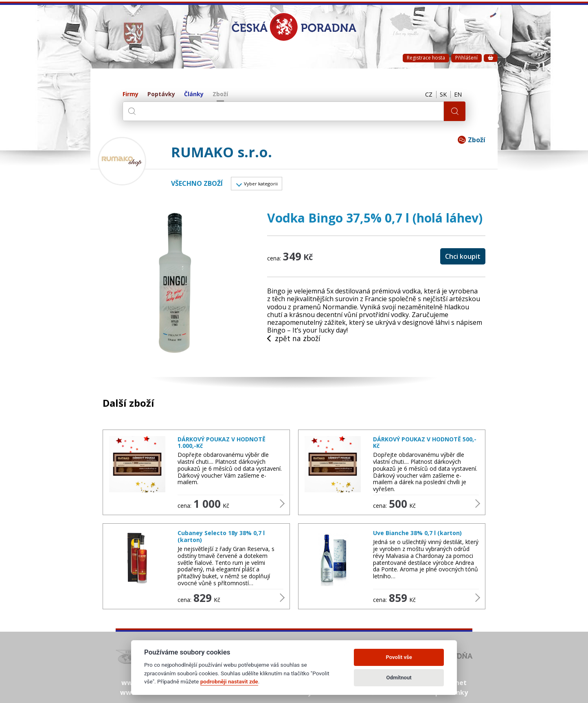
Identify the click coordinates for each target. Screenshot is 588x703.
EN (457, 95)
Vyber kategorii (265, 185)
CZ (425, 95)
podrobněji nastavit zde (229, 681)
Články (194, 94)
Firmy (131, 94)
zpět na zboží (294, 341)
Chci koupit (463, 258)
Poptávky (161, 94)
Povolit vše (399, 657)
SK (441, 95)
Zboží (220, 94)
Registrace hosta (426, 58)
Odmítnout (399, 678)
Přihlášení (466, 58)
